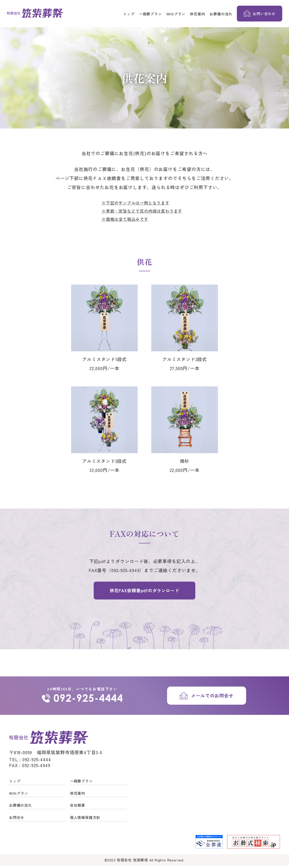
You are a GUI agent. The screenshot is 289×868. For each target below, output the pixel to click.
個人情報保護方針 (85, 820)
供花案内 (197, 14)
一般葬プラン (150, 14)
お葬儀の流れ (221, 14)
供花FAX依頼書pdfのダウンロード (144, 591)
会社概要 (78, 808)
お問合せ (17, 820)
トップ (129, 14)
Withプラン (176, 14)
